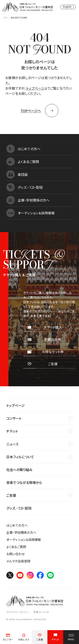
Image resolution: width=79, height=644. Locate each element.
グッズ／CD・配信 (19, 508)
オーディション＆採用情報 (24, 540)
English (67, 7)
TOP (5, 18)
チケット (12, 431)
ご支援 (11, 495)
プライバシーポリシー (18, 612)
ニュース (12, 444)
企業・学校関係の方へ (21, 532)
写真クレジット (41, 612)
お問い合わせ (15, 554)
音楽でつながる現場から (24, 482)
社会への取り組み (19, 470)
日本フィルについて (20, 457)
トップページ (35, 88)
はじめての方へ (17, 525)
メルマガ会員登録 (18, 561)
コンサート (14, 418)
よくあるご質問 (16, 547)
